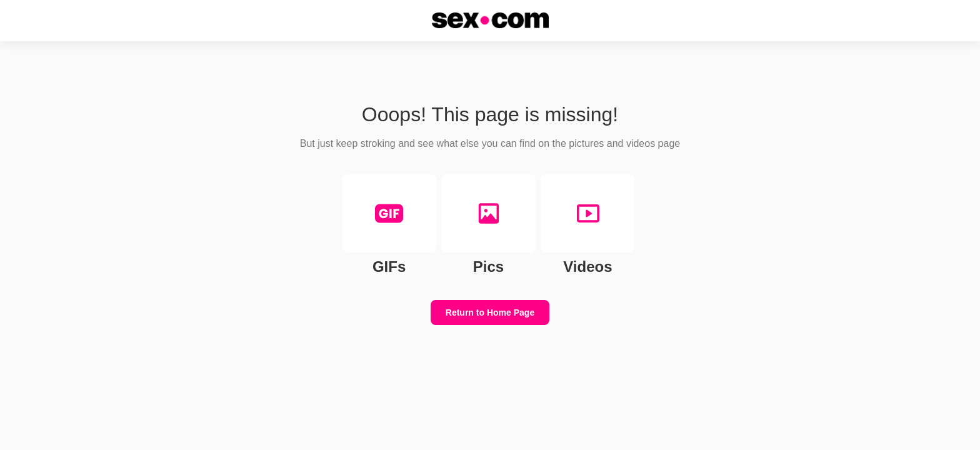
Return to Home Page (490, 312)
